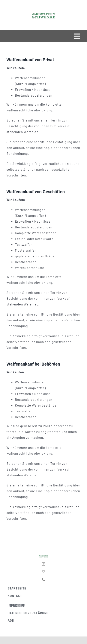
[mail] (44, 571)
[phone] (44, 579)
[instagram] (44, 563)
